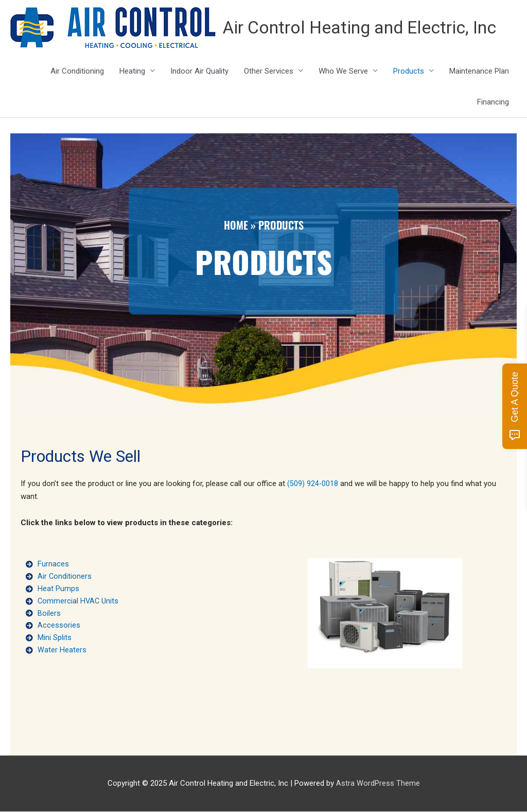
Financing (493, 102)
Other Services (269, 72)
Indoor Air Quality (199, 72)
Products (409, 72)
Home (236, 226)
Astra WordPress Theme (378, 784)
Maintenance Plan (479, 72)
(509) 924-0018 (313, 485)
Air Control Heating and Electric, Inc (368, 28)
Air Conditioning (77, 72)
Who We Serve (343, 72)
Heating (132, 72)
